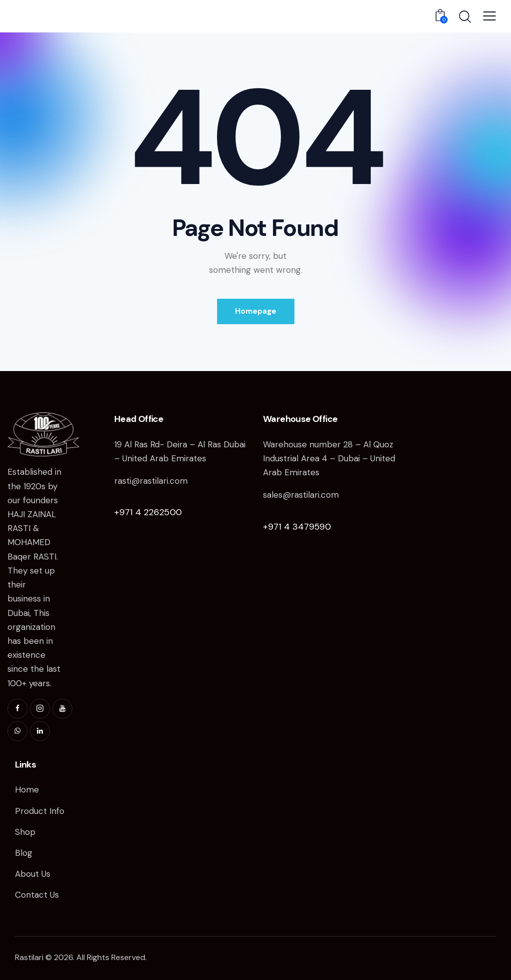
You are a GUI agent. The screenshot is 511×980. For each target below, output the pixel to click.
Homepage (256, 311)
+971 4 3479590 (297, 527)
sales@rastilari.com (301, 495)
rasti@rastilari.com (151, 481)
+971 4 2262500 (148, 512)
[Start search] (464, 17)
